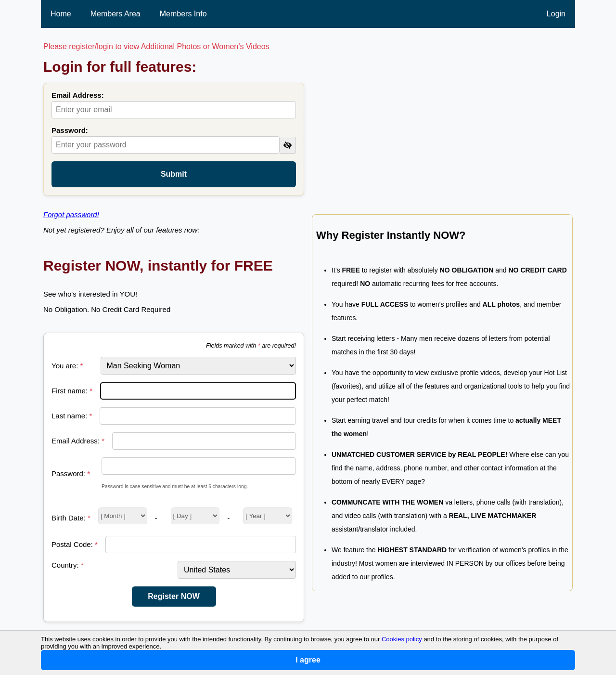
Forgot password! (71, 214)
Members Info (183, 14)
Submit (174, 174)
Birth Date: (71, 518)
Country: (68, 565)
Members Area (115, 14)
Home (61, 14)
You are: (67, 366)
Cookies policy (402, 639)
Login (556, 14)
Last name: (72, 416)
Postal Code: (75, 544)
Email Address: (78, 95)
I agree (308, 660)
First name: (72, 391)
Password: (70, 130)
